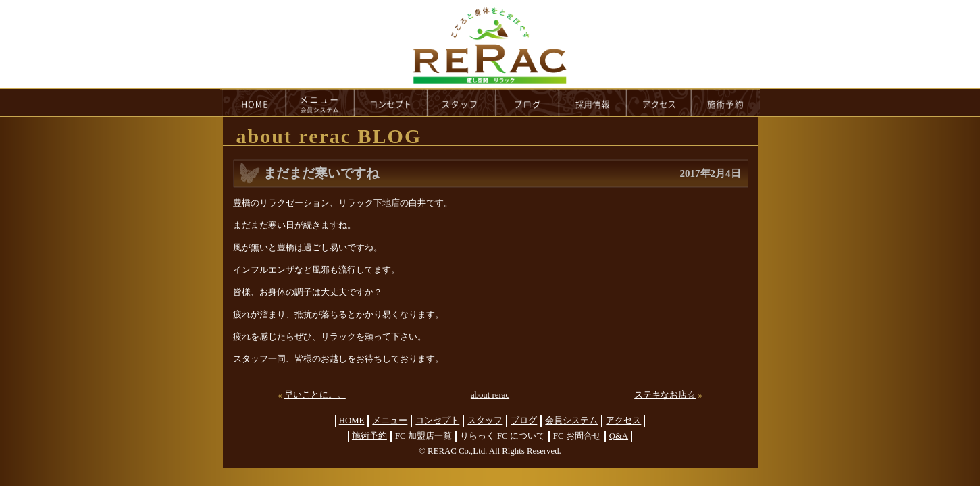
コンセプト (437, 421)
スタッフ (485, 421)
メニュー (390, 421)
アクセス (623, 421)
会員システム (571, 421)
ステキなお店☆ (665, 395)
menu (320, 103)
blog (527, 103)
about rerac (490, 395)
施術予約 (369, 436)
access (659, 103)
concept (391, 103)
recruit (593, 103)
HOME (253, 103)
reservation (726, 103)
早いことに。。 (315, 395)
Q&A (619, 436)
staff (462, 103)
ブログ (524, 421)
